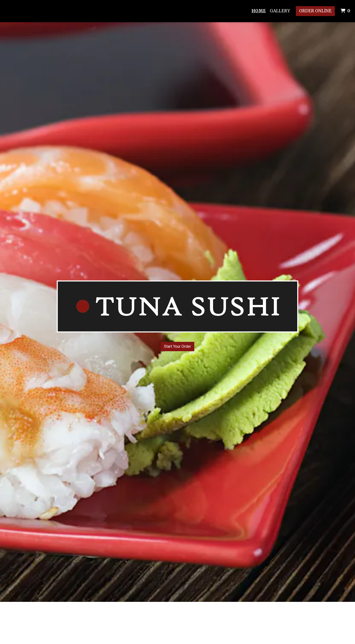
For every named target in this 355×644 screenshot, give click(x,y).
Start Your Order (177, 346)
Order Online (315, 11)
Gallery (280, 11)
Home (259, 11)
